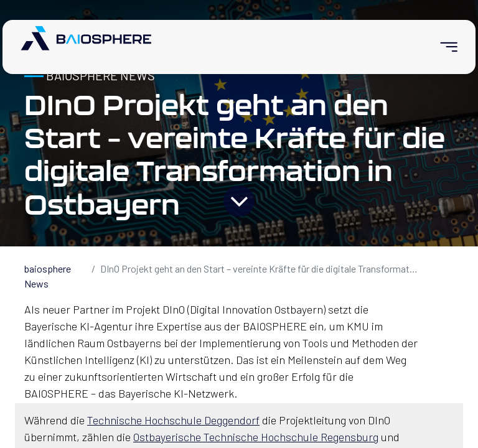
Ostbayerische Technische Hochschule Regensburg (256, 437)
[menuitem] (443, 47)
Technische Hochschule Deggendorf (173, 420)
